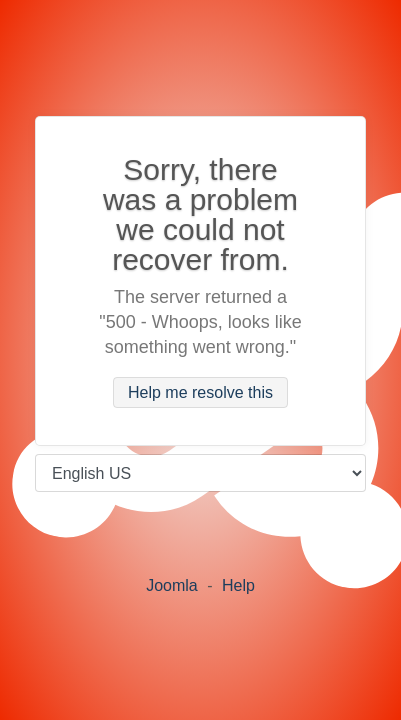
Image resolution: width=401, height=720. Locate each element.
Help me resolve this (200, 392)
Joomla (172, 585)
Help (238, 585)
